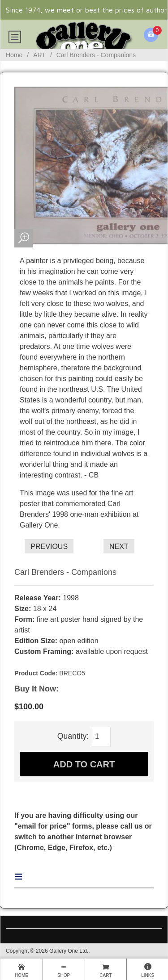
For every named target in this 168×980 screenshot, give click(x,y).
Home (14, 55)
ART (39, 55)
